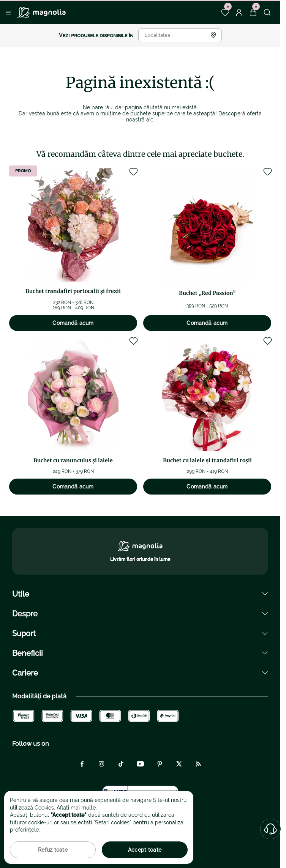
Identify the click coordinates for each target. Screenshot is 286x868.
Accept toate (145, 850)
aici (150, 120)
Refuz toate (53, 850)
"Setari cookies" (112, 822)
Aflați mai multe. (77, 808)
